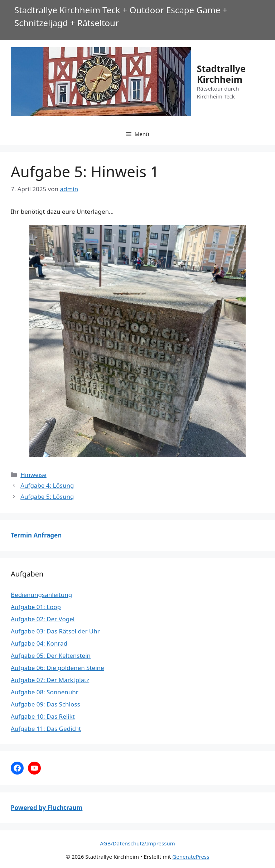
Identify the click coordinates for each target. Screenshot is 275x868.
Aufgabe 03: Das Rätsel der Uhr (55, 631)
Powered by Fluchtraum (47, 808)
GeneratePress (191, 857)
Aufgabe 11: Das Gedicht (46, 729)
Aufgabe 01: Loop (36, 607)
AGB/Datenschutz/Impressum (137, 843)
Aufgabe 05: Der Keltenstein (51, 655)
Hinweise (33, 475)
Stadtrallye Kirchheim (221, 74)
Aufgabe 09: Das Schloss (45, 704)
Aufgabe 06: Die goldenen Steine (57, 668)
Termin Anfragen (36, 535)
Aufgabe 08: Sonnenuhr (45, 692)
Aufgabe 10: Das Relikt (43, 716)
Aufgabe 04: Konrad (39, 643)
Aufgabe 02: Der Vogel (43, 619)
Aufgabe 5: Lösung (47, 496)
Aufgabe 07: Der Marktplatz (50, 680)
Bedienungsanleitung (41, 595)
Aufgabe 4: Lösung (47, 485)
